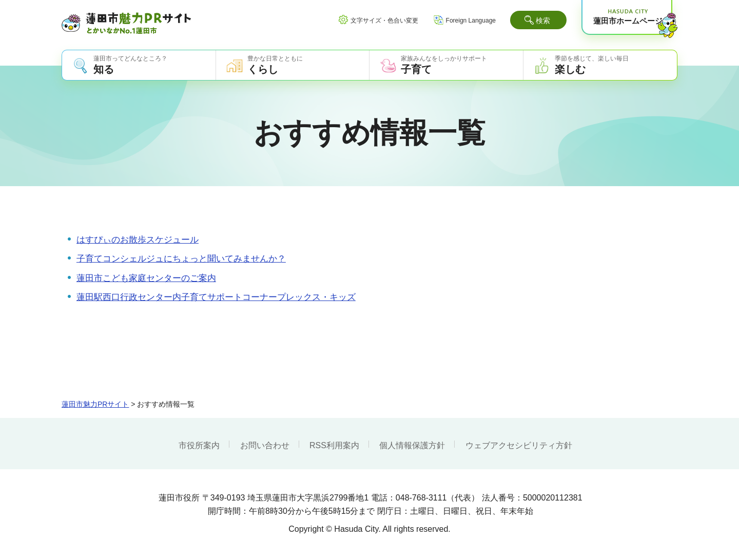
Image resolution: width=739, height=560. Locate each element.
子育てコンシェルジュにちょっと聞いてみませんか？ (181, 259)
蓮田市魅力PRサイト (95, 404)
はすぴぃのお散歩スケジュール (138, 240)
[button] (538, 20)
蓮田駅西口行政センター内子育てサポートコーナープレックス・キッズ (216, 297)
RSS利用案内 (334, 445)
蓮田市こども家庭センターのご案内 (146, 278)
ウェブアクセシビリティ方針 (519, 445)
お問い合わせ (265, 445)
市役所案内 (199, 445)
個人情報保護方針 (412, 445)
